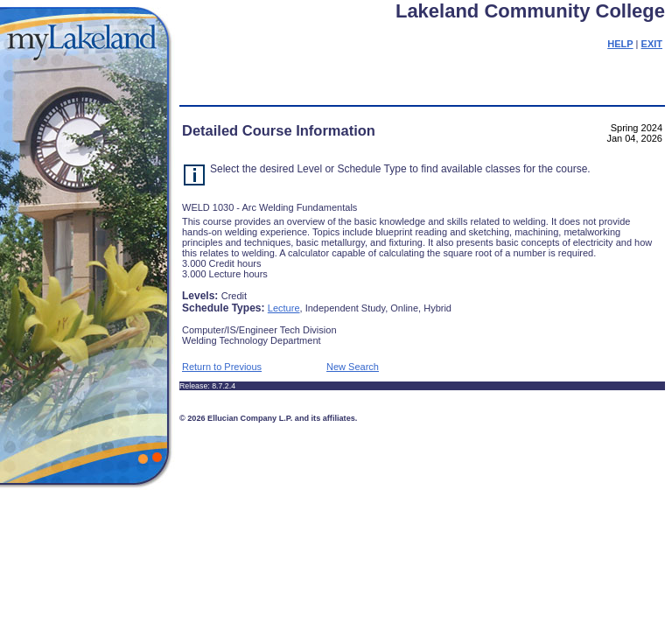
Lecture (284, 308)
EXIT (652, 44)
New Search (353, 367)
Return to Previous (222, 367)
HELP (620, 44)
